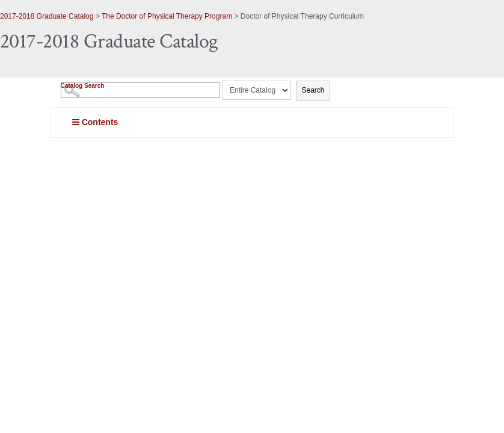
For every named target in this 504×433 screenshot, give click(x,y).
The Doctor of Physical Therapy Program (167, 16)
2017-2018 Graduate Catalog (47, 16)
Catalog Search (83, 86)
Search (313, 90)
